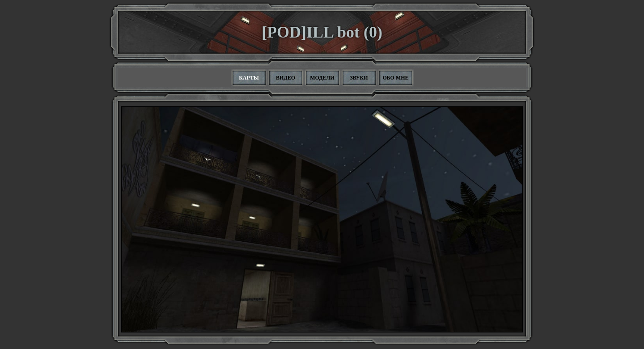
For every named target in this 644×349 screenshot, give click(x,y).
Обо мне (395, 78)
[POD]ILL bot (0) (322, 32)
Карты (249, 78)
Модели (322, 78)
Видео (286, 78)
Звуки (359, 78)
